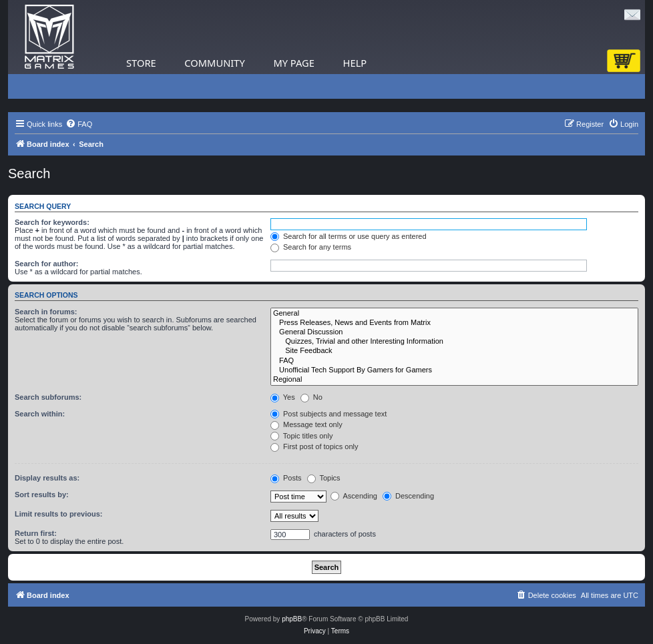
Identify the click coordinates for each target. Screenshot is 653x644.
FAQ (454, 361)
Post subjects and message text (329, 414)
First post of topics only (314, 446)
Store (141, 63)
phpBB (292, 619)
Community (214, 63)
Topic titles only (301, 436)
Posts (286, 478)
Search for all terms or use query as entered (349, 236)
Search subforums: (48, 397)
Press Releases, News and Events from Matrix (454, 323)
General (454, 314)
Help (355, 63)
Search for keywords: (52, 222)
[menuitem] (79, 124)
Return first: (36, 533)
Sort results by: (42, 495)
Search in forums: (46, 312)
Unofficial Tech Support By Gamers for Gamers (454, 370)
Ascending (354, 496)
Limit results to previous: (58, 514)
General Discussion (454, 332)
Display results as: (47, 478)
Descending (408, 496)
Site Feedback (454, 351)
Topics (324, 478)
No (311, 397)
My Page (294, 63)
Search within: (40, 414)
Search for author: (46, 264)
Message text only (306, 424)
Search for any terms (311, 247)
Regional (454, 380)
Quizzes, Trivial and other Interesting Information (454, 342)
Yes (283, 397)
